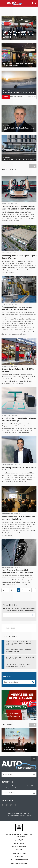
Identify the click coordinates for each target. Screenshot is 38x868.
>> (34, 590)
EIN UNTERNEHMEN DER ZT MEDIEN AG (19, 813)
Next (35, 166)
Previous (31, 166)
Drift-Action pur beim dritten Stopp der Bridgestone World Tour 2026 (19, 665)
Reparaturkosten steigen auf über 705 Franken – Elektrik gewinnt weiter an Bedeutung (19, 643)
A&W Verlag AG (16, 815)
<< (4, 590)
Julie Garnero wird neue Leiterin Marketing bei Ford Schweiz (20, 658)
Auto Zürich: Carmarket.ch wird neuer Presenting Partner (19, 651)
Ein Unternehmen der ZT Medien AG (19, 834)
